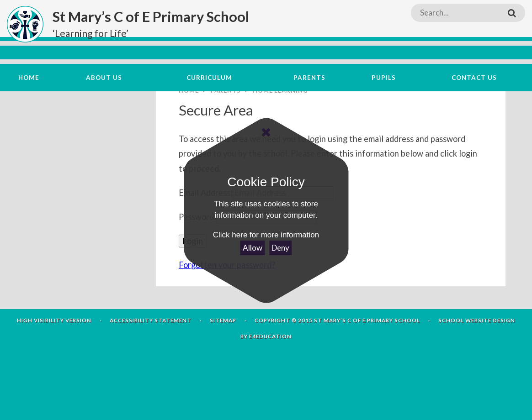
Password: (197, 267)
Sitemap (223, 370)
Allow (253, 248)
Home (189, 141)
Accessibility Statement (151, 370)
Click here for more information (266, 235)
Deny (280, 248)
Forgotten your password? (227, 315)
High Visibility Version (54, 370)
